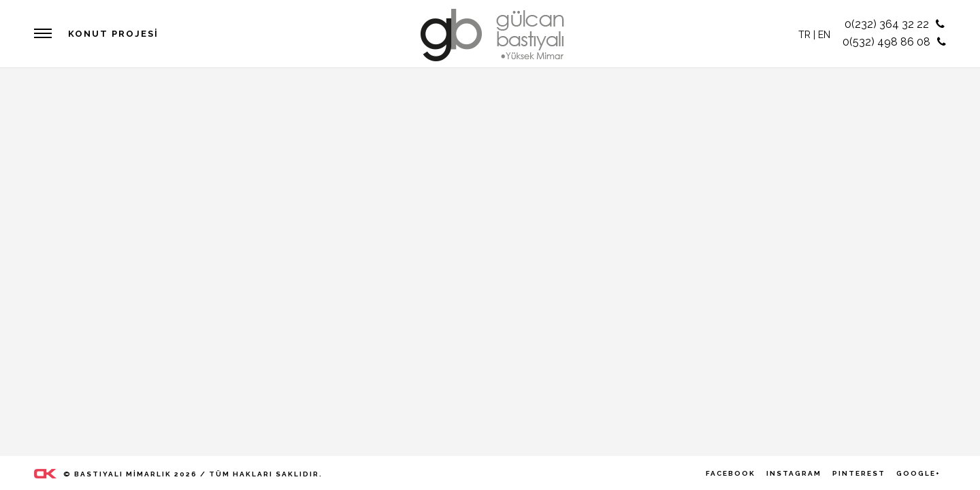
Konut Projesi (113, 34)
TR (804, 35)
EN (824, 35)
